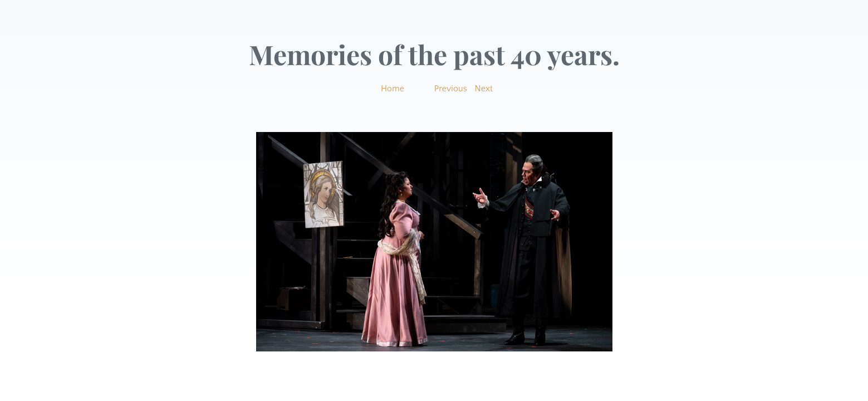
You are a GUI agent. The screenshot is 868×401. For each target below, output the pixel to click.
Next (484, 89)
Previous (451, 89)
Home (393, 89)
